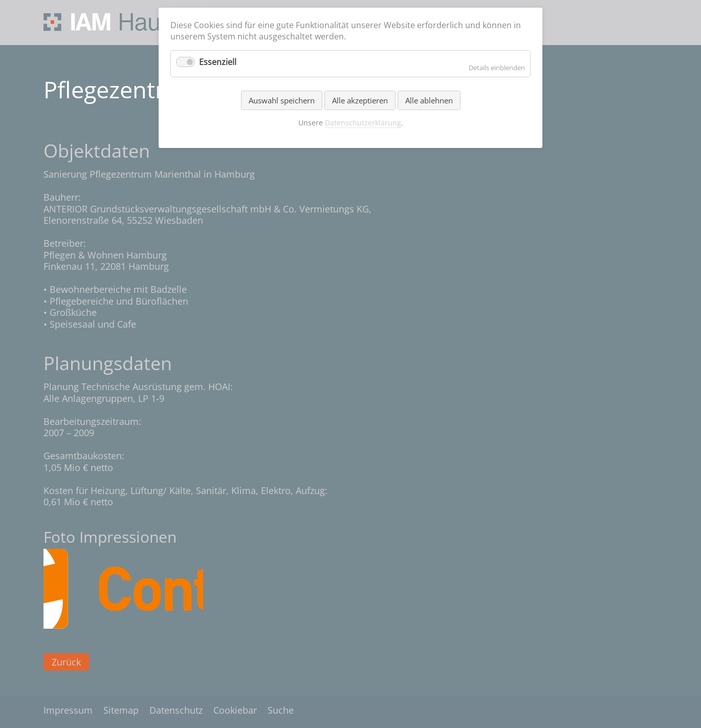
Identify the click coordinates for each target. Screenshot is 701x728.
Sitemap (121, 710)
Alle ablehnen (429, 100)
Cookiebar (235, 710)
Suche (281, 710)
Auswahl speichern (282, 100)
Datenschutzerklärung (363, 123)
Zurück (66, 662)
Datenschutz (176, 710)
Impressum (68, 710)
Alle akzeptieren (360, 100)
